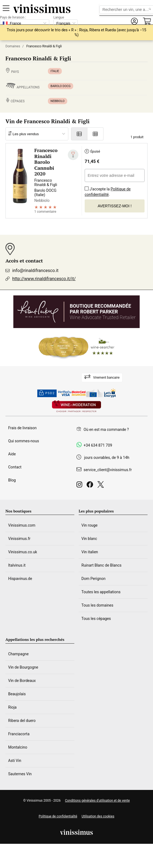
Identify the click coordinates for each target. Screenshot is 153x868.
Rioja (12, 707)
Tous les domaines (97, 605)
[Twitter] (102, 486)
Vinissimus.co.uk (23, 552)
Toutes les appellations (101, 592)
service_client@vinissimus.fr (108, 470)
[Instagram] (80, 486)
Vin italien (90, 552)
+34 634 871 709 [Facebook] (98, 445)
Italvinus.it (17, 565)
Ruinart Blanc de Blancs (101, 565)
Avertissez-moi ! (115, 206)
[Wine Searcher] (76, 347)
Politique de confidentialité (108, 192)
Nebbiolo (58, 101)
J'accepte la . (108, 190)
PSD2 (47, 393)
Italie (55, 71)
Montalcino (18, 747)
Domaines (13, 46)
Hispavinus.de (20, 579)
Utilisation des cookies (98, 816)
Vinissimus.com (22, 525)
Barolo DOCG (61, 86)
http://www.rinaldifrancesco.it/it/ (44, 279)
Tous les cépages (96, 619)
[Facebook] (91, 486)
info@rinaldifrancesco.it (35, 271)
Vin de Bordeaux (22, 681)
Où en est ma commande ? (106, 430)
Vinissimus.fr (19, 539)
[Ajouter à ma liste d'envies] (73, 155)
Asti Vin (15, 761)
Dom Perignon (94, 579)
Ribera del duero (22, 721)
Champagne (18, 654)
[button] (134, 21)
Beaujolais (17, 694)
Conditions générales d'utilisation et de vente (97, 801)
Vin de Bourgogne (23, 667)
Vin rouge (89, 525)
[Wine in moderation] (76, 407)
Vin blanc (89, 539)
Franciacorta (19, 734)
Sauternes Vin (20, 774)
